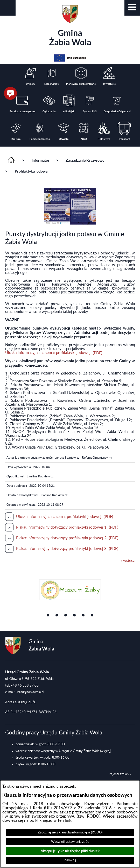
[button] (132, 8)
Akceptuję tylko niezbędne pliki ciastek (70, 851)
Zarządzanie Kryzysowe (85, 160)
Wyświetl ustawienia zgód (70, 842)
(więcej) (106, 751)
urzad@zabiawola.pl (30, 692)
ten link (65, 820)
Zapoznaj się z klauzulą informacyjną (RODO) (70, 832)
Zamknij (70, 860)
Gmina (70, 26)
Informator (41, 160)
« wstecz (128, 561)
